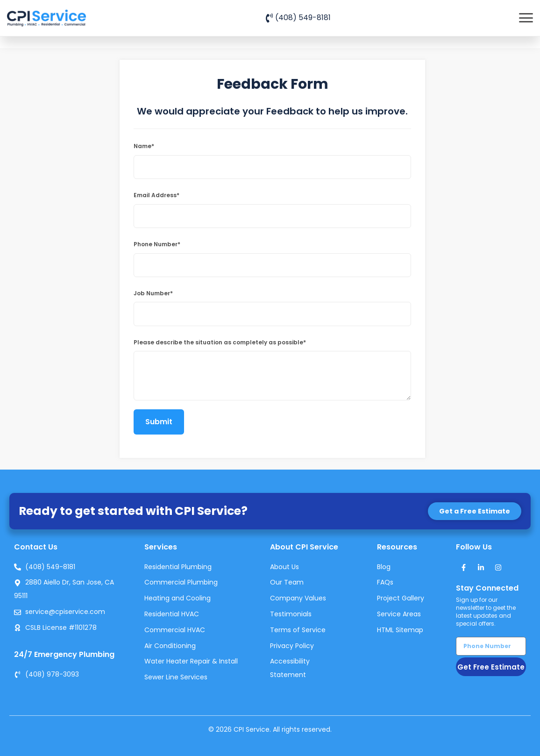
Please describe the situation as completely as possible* (220, 342)
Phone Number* (157, 244)
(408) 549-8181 (303, 18)
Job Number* (153, 293)
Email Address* (156, 195)
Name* (144, 146)
